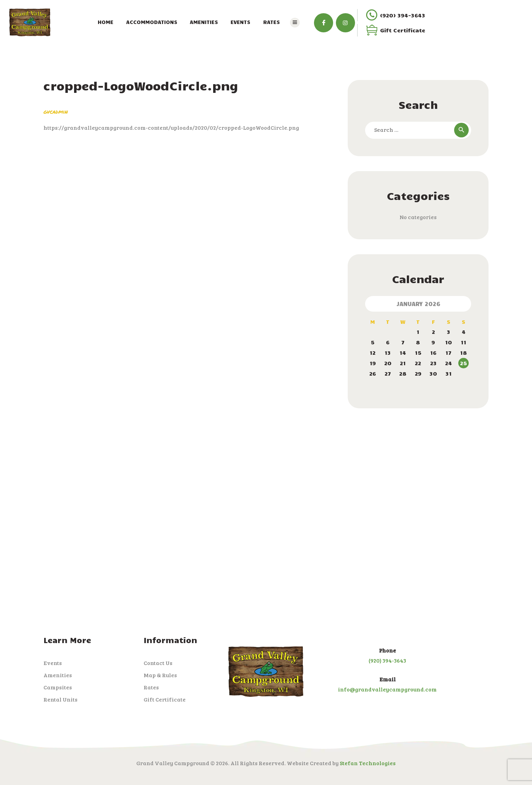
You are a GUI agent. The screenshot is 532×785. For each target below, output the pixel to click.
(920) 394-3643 (387, 660)
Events (53, 663)
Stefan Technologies (368, 763)
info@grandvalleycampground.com (387, 689)
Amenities (58, 675)
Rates (151, 687)
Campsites (58, 687)
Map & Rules (160, 675)
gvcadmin (56, 111)
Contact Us (158, 663)
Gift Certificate (165, 699)
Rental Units (61, 699)
